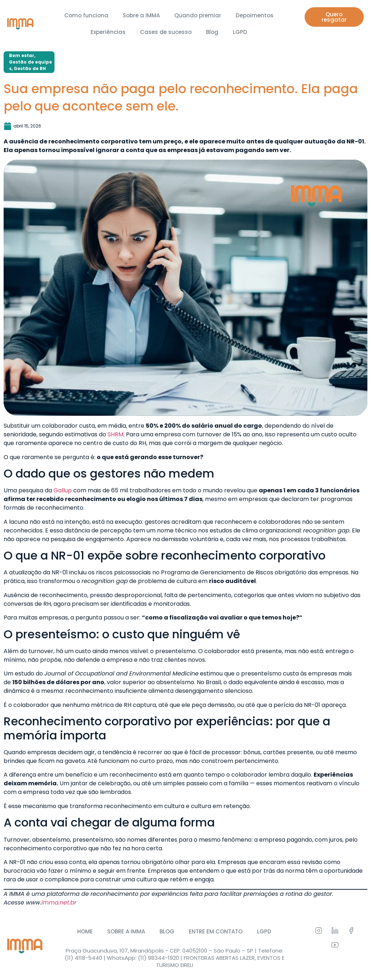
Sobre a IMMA (141, 15)
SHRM (115, 434)
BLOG (167, 931)
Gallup (63, 490)
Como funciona (86, 15)
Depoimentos (255, 15)
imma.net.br (59, 903)
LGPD (240, 32)
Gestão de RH (30, 68)
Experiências (108, 32)
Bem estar (22, 55)
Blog (212, 32)
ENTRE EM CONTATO (216, 931)
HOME (85, 931)
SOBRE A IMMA (126, 931)
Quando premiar (198, 15)
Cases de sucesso (166, 32)
